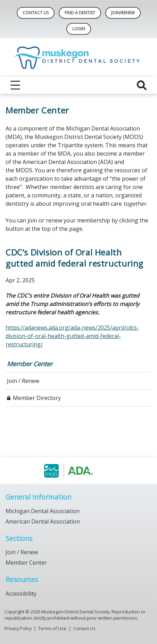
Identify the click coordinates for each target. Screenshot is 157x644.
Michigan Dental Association (43, 511)
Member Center (30, 364)
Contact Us (36, 13)
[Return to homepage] (79, 58)
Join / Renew (23, 381)
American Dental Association (43, 521)
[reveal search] (142, 85)
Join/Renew (123, 13)
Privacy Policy (18, 628)
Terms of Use (52, 628)
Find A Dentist (80, 13)
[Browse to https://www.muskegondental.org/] (79, 471)
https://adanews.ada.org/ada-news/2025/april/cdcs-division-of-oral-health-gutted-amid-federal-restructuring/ (72, 336)
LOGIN (79, 29)
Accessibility (21, 594)
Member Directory (37, 398)
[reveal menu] (15, 85)
